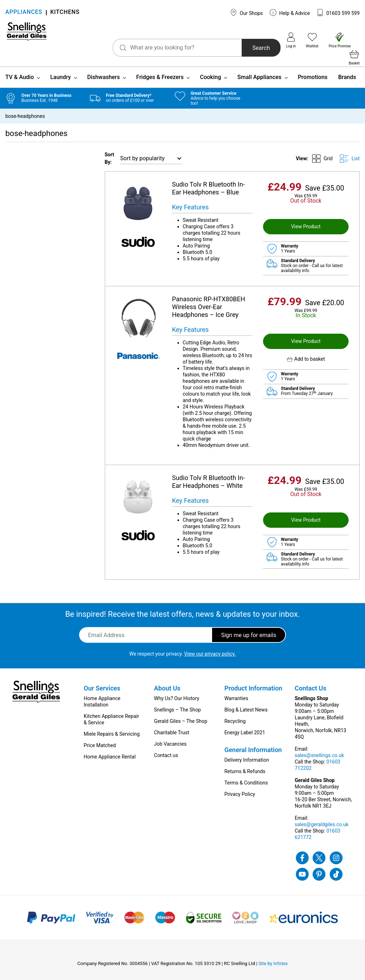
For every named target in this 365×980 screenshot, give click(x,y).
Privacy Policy (240, 786)
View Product (306, 219)
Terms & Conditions (246, 775)
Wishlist (300, 40)
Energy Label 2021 (245, 725)
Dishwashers (103, 69)
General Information (253, 742)
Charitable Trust (172, 725)
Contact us (166, 747)
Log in (279, 40)
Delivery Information (246, 752)
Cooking (210, 69)
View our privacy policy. (210, 646)
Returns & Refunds (245, 763)
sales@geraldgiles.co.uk (322, 817)
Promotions (312, 69)
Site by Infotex (273, 956)
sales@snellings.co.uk (319, 747)
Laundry (61, 69)
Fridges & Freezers (160, 69)
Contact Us (311, 680)
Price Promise (328, 40)
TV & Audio (20, 69)
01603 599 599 (338, 12)
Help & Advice (290, 12)
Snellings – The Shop (177, 702)
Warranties (236, 690)
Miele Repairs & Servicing (112, 726)
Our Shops (246, 12)
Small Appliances (259, 69)
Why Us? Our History (177, 690)
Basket (354, 40)
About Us (167, 680)
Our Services (102, 680)
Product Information (253, 680)
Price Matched (100, 737)
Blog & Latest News (246, 702)
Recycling (235, 713)
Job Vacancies (170, 736)
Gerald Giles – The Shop (181, 713)
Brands (347, 69)
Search (246, 41)
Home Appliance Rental (110, 749)
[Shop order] (151, 151)
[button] (306, 351)
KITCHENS (65, 13)
